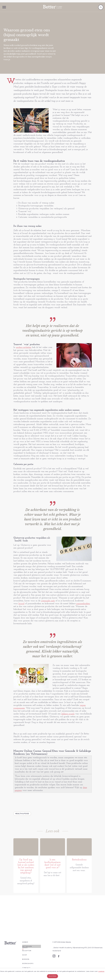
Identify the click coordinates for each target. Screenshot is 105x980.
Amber (25, 945)
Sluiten (52, 976)
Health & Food (22, 814)
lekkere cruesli (68, 714)
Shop (25, 958)
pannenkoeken (83, 604)
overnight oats (48, 601)
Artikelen (27, 949)
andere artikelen (24, 347)
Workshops (28, 966)
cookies (101, 971)
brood (21, 604)
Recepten (27, 953)
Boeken (26, 962)
